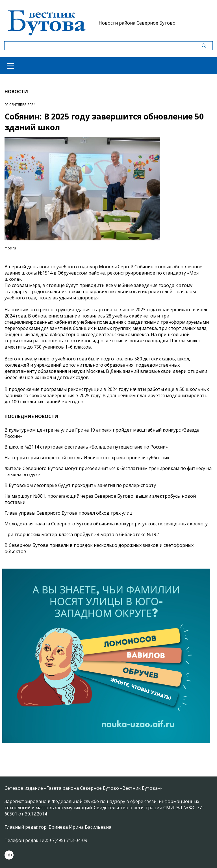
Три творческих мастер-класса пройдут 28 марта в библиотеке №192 (82, 534)
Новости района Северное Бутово (137, 23)
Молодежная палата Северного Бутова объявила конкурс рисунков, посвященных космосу (106, 524)
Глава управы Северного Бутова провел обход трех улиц (69, 513)
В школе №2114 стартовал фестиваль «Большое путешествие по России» (86, 447)
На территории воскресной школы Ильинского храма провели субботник (87, 458)
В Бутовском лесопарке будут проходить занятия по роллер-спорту (80, 485)
